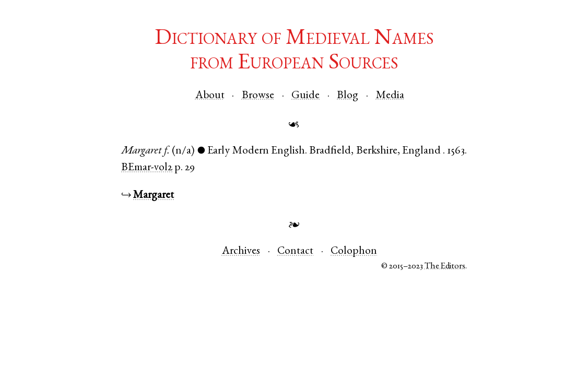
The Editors (445, 267)
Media (390, 96)
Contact (295, 251)
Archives (241, 251)
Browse (258, 96)
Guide (305, 96)
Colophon (354, 251)
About (210, 96)
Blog (348, 96)
